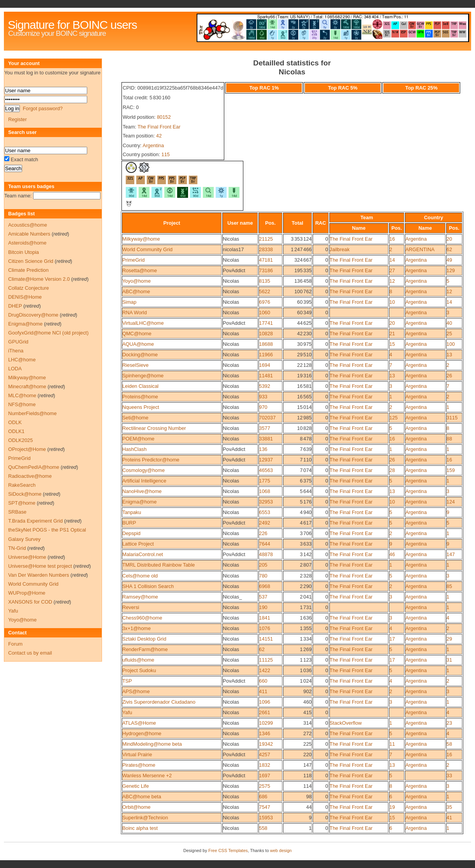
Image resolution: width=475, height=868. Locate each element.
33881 (266, 439)
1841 (264, 618)
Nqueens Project (141, 407)
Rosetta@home (140, 270)
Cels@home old (140, 576)
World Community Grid (147, 249)
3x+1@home (136, 628)
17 (392, 639)
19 (392, 807)
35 (449, 807)
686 (263, 797)
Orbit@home (136, 807)
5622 (264, 291)
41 (449, 818)
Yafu (127, 712)
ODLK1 (16, 431)
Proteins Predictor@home (151, 460)
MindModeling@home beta (152, 744)
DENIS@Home (25, 297)
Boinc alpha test (140, 828)
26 (449, 376)
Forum (15, 644)
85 (449, 586)
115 (166, 154)
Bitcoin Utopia (24, 252)
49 (449, 260)
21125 (266, 239)
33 (449, 776)
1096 (264, 702)
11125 (266, 660)
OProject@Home (27, 449)
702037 (267, 418)
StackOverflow (346, 723)
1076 (264, 628)
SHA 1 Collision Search (148, 586)
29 (449, 639)
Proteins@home (140, 397)
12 (392, 281)
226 (263, 533)
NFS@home (22, 404)
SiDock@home (25, 494)
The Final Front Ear (159, 127)
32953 (266, 502)
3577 (264, 428)
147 (451, 554)
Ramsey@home (140, 597)
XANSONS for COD (30, 602)
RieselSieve (135, 365)
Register (18, 119)
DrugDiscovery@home (33, 315)
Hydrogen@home (142, 733)
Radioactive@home (30, 476)
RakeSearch (22, 485)
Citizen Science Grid (31, 261)
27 (392, 270)
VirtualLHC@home (143, 323)
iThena (16, 351)
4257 (264, 754)
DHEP (15, 306)
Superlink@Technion (145, 818)
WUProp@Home (27, 593)
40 (449, 323)
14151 (266, 639)
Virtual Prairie (137, 754)
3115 (452, 418)
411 (263, 691)
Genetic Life (135, 786)
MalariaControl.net (143, 554)
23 (449, 723)
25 (449, 334)
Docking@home (140, 355)
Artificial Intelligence (144, 481)
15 (392, 344)
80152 (164, 117)
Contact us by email (30, 653)
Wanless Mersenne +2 (147, 776)
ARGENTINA (420, 249)
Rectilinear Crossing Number (154, 428)
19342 (266, 744)
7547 (264, 807)
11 (392, 744)
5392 (264, 386)
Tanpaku (132, 512)
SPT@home (22, 503)
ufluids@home (138, 660)
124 (451, 502)
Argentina (153, 145)
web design (281, 850)
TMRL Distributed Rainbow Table (158, 565)
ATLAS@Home (139, 723)
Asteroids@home (27, 243)
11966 (266, 355)
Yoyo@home (136, 281)
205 (263, 565)
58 (449, 744)
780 (263, 576)
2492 (264, 523)
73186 (266, 270)
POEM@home (138, 439)
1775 (264, 481)
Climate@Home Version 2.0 (39, 279)
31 (449, 660)
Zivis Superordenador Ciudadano (159, 702)
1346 (264, 733)
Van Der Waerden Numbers (39, 575)
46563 (266, 470)
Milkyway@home (141, 239)
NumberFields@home (33, 413)
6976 (264, 302)
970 (263, 407)
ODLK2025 (20, 440)
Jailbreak (340, 249)
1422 (264, 670)
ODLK (15, 422)
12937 (266, 460)
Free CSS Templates (228, 850)
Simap (129, 302)
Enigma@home (139, 502)
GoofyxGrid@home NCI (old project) (48, 333)
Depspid (131, 533)
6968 (264, 586)
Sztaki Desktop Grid (144, 639)
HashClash (135, 449)
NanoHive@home (142, 491)
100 (451, 344)
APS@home (136, 691)
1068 (264, 491)
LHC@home (22, 360)
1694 (264, 365)
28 (392, 470)
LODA (15, 369)
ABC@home (136, 291)
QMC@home (137, 334)
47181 (266, 260)
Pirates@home (139, 765)
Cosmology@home (143, 470)
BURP (129, 523)
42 (159, 136)
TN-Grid (17, 548)
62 (449, 249)
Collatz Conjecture (29, 288)
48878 (266, 554)
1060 (264, 313)
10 (392, 302)
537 (263, 597)
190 (263, 607)
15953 (266, 818)
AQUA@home (138, 344)
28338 (266, 249)
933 (263, 397)
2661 (264, 712)
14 (392, 260)
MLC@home (22, 395)
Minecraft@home (27, 386)
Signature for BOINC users (72, 25)
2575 (264, 786)
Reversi (131, 607)
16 (392, 239)
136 (263, 449)
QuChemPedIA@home (34, 467)
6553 (264, 512)
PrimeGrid (134, 260)
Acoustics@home (28, 225)
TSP (127, 681)
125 (393, 418)
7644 (264, 544)
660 (263, 681)
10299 (266, 723)
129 (451, 270)
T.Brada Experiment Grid (35, 521)
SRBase (17, 512)
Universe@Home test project (40, 566)
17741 (266, 323)
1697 (264, 776)
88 (449, 439)
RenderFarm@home (145, 649)
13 (449, 355)
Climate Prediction (28, 270)
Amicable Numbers (29, 234)
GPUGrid (18, 342)
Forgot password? (42, 108)
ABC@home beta (142, 797)
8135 (264, 281)
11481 (266, 376)
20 (449, 239)
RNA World (135, 313)
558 (263, 828)
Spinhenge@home (143, 376)
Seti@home (135, 418)
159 (451, 470)
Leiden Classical (140, 386)
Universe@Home (27, 557)
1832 (264, 765)
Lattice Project (138, 544)
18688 (266, 344)
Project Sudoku (139, 670)
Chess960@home (142, 618)
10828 (266, 334)
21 (392, 334)
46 (392, 554)
